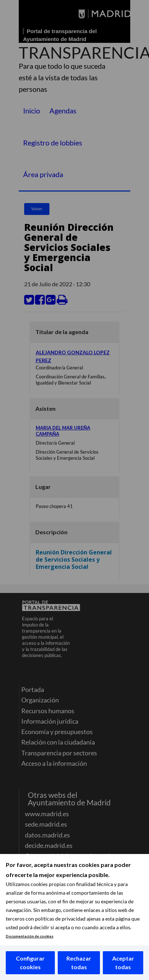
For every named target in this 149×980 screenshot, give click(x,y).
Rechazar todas (79, 963)
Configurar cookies (30, 963)
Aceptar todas (123, 963)
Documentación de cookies (30, 936)
